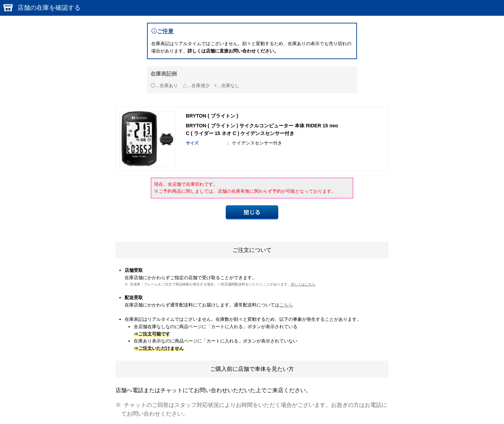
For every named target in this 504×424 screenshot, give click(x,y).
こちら (286, 305)
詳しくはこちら (303, 284)
